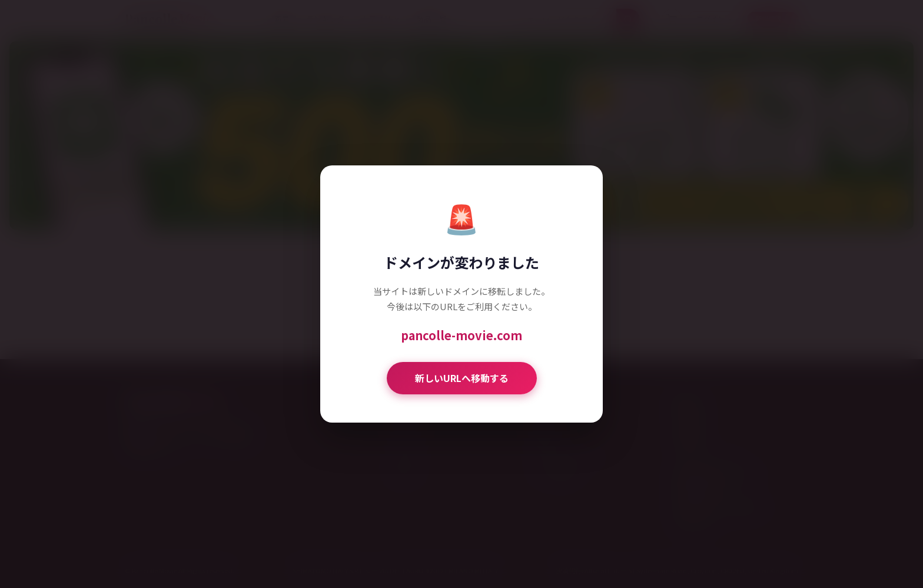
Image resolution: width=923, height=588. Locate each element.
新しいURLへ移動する (462, 378)
